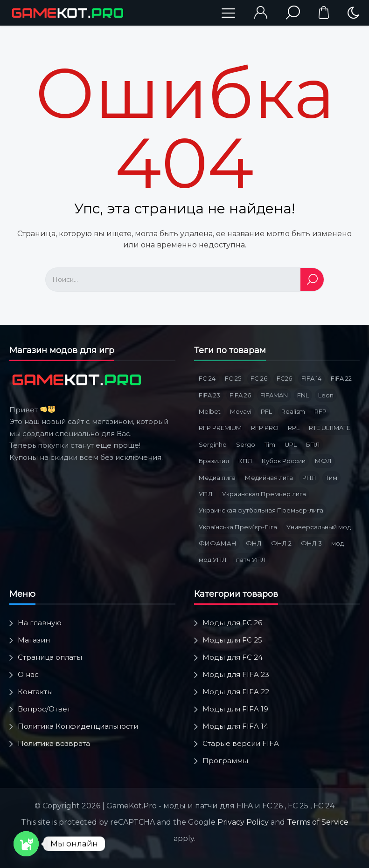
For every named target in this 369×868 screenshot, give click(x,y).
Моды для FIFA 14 (235, 726)
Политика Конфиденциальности (78, 726)
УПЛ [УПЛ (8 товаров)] (206, 494)
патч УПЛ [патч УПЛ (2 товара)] (251, 560)
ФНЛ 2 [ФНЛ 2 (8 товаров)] (281, 543)
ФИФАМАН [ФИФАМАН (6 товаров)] (218, 543)
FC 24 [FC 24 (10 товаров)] (207, 378)
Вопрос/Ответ (44, 709)
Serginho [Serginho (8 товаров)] (213, 444)
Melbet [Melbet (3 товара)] (210, 411)
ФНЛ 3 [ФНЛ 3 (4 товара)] (311, 543)
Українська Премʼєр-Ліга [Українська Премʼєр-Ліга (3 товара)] (238, 527)
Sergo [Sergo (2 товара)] (246, 444)
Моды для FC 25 (232, 640)
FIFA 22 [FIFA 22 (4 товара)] (341, 378)
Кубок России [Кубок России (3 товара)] (284, 461)
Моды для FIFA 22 (236, 692)
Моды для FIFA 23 (236, 674)
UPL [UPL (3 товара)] (291, 444)
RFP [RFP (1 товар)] (320, 411)
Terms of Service (318, 822)
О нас (28, 674)
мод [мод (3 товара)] (338, 543)
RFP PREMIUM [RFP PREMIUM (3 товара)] (220, 428)
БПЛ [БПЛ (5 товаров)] (313, 444)
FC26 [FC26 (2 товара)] (284, 378)
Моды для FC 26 (232, 623)
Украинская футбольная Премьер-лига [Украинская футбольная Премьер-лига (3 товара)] (261, 510)
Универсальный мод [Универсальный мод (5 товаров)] (319, 527)
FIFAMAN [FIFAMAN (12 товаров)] (274, 395)
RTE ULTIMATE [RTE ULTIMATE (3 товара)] (330, 428)
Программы (225, 761)
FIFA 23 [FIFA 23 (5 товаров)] (209, 395)
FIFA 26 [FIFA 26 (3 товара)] (240, 395)
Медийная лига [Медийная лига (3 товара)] (269, 478)
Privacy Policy (243, 822)
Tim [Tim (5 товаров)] (270, 444)
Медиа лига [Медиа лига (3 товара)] (217, 478)
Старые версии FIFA (241, 743)
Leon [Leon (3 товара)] (326, 395)
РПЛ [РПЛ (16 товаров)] (309, 478)
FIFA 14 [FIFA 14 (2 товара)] (311, 378)
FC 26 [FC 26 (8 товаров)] (259, 378)
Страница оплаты (50, 657)
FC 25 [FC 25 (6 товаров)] (233, 378)
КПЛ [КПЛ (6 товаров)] (245, 461)
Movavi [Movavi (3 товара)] (241, 411)
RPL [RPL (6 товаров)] (294, 428)
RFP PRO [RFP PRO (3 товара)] (265, 428)
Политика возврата (54, 743)
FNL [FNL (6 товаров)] (303, 395)
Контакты (35, 692)
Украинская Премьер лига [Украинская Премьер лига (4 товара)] (264, 494)
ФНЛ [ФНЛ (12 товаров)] (254, 543)
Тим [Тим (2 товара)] (331, 478)
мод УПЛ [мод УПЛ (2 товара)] (213, 560)
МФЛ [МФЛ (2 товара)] (323, 461)
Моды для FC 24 (233, 657)
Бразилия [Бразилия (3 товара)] (214, 461)
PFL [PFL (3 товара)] (266, 411)
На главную (40, 623)
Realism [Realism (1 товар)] (293, 411)
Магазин (34, 640)
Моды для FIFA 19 (235, 709)
